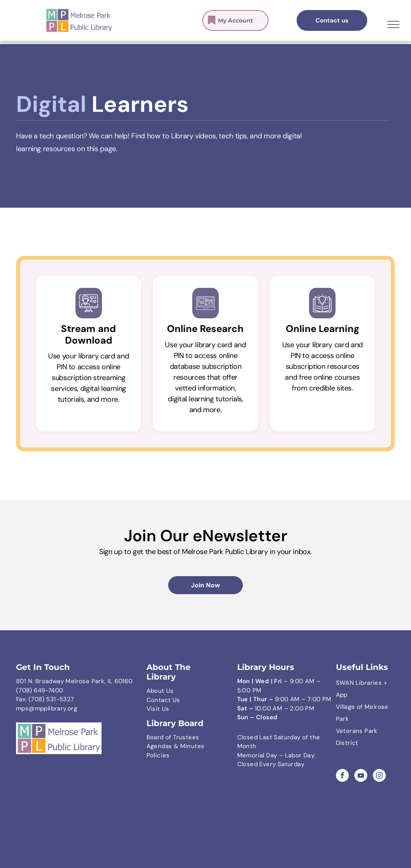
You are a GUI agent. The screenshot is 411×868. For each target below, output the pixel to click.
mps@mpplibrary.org (47, 708)
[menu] (393, 24)
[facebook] (342, 776)
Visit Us (158, 709)
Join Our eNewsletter (206, 536)
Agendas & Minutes (176, 746)
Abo (152, 691)
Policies (158, 755)
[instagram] (379, 776)
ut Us (166, 691)
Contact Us (163, 700)
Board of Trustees (173, 737)
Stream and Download (89, 334)
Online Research (205, 329)
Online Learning (322, 329)
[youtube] (361, 776)
